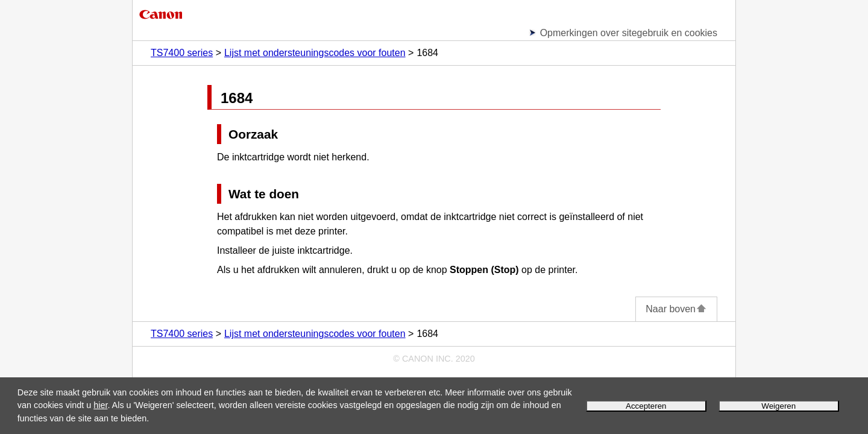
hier (100, 405)
